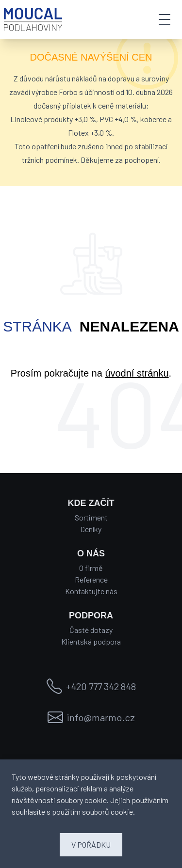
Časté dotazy (91, 630)
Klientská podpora (91, 641)
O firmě (91, 568)
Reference (91, 579)
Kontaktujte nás (91, 591)
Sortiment (91, 517)
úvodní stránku (137, 373)
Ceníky (91, 529)
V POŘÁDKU (91, 844)
